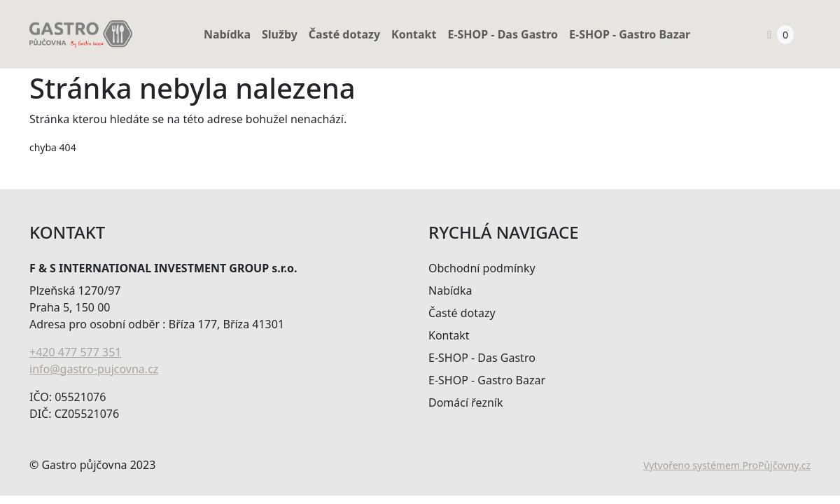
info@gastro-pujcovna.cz (94, 369)
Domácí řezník (466, 402)
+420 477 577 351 (75, 352)
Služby (280, 34)
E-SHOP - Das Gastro (503, 34)
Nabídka (227, 34)
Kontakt (414, 34)
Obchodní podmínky (482, 268)
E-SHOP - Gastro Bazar (630, 34)
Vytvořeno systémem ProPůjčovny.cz (727, 465)
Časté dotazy (344, 34)
